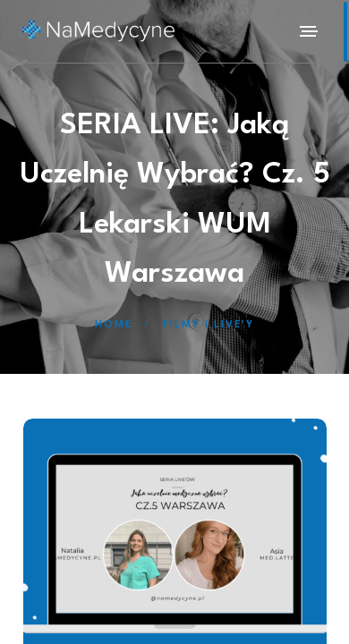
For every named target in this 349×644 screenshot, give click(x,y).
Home (114, 325)
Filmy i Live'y (209, 325)
